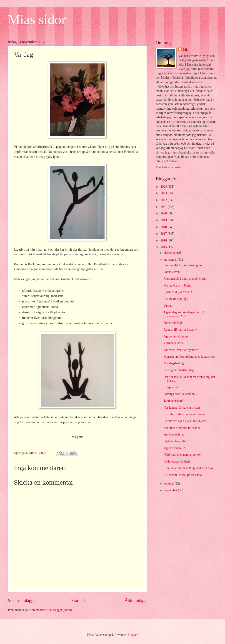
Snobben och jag (174, 434)
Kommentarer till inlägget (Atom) (51, 610)
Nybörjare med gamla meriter (182, 455)
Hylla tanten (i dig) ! (176, 441)
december (171, 253)
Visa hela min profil (168, 167)
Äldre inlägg (136, 600)
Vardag (168, 306)
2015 (164, 247)
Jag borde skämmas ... (177, 336)
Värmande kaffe (174, 343)
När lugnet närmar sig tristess (182, 408)
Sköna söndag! (173, 323)
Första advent (172, 272)
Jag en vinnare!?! (174, 448)
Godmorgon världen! (177, 462)
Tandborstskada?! (174, 401)
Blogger (132, 635)
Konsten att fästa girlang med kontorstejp (189, 357)
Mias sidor (37, 20)
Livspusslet (171, 387)
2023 (164, 193)
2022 (164, 200)
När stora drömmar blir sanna (182, 428)
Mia (186, 50)
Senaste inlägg (21, 600)
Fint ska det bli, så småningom (183, 265)
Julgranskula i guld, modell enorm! (185, 279)
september (171, 490)
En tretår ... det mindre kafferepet (184, 414)
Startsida (79, 600)
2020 (164, 213)
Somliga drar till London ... (181, 394)
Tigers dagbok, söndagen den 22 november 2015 (184, 314)
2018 (164, 227)
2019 (164, 220)
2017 (164, 234)
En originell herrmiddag (179, 370)
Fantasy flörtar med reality (180, 330)
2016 (164, 240)
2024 (164, 187)
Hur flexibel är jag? (176, 299)
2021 (164, 207)
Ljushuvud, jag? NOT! (178, 292)
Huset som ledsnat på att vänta (182, 475)
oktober (170, 484)
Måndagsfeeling (174, 363)
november (171, 260)
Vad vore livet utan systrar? (181, 350)
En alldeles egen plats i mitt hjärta (185, 421)
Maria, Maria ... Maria (177, 286)
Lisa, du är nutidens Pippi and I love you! (189, 468)
